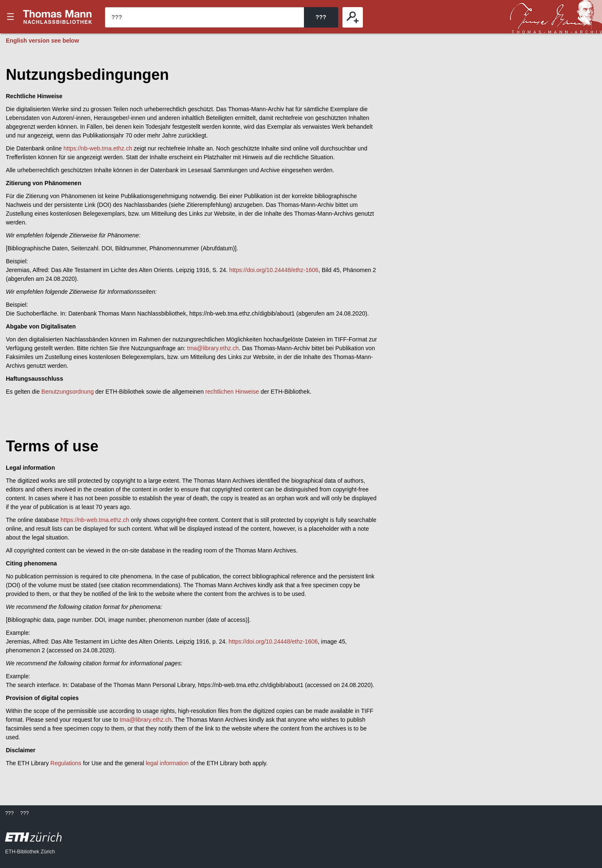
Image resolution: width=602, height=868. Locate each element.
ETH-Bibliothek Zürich (30, 852)
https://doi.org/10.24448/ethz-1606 (274, 270)
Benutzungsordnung (68, 392)
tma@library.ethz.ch (213, 348)
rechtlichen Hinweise (232, 392)
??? (58, 17)
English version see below (42, 41)
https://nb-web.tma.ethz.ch (98, 148)
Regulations (66, 763)
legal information (167, 763)
